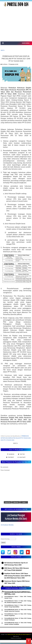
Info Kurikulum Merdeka (7, 525)
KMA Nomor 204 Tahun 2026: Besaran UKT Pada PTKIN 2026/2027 (17, 569)
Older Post (16, 502)
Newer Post (8, 502)
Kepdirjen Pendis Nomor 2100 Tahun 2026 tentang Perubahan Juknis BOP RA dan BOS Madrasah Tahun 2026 (17, 576)
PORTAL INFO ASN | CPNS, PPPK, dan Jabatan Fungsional (19, 634)
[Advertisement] (16, 25)
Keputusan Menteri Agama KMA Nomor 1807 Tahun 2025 (17, 582)
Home (24, 502)
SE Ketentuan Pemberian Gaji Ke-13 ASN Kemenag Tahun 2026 (16, 564)
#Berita (15, 443)
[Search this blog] (8, 539)
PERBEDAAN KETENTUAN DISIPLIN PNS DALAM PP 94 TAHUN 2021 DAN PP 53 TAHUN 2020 (16, 438)
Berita (3, 50)
